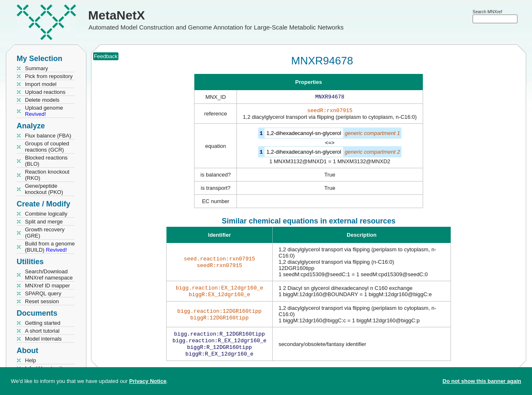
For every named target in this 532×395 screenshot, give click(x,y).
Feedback (106, 56)
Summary (37, 68)
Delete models (42, 100)
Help (31, 360)
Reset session (42, 301)
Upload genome (44, 111)
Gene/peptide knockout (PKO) (44, 189)
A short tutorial (42, 331)
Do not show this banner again (482, 381)
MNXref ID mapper (47, 286)
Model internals (43, 339)
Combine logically (46, 214)
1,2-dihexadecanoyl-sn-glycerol (304, 135)
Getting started (43, 323)
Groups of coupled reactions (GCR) (47, 147)
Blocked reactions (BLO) (46, 161)
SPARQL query (43, 293)
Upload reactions (45, 92)
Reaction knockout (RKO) (47, 175)
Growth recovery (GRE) (45, 233)
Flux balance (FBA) (48, 136)
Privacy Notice (148, 381)
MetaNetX (117, 15)
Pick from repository (49, 76)
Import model (41, 84)
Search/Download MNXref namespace (49, 275)
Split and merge (44, 222)
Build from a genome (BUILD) (50, 247)
